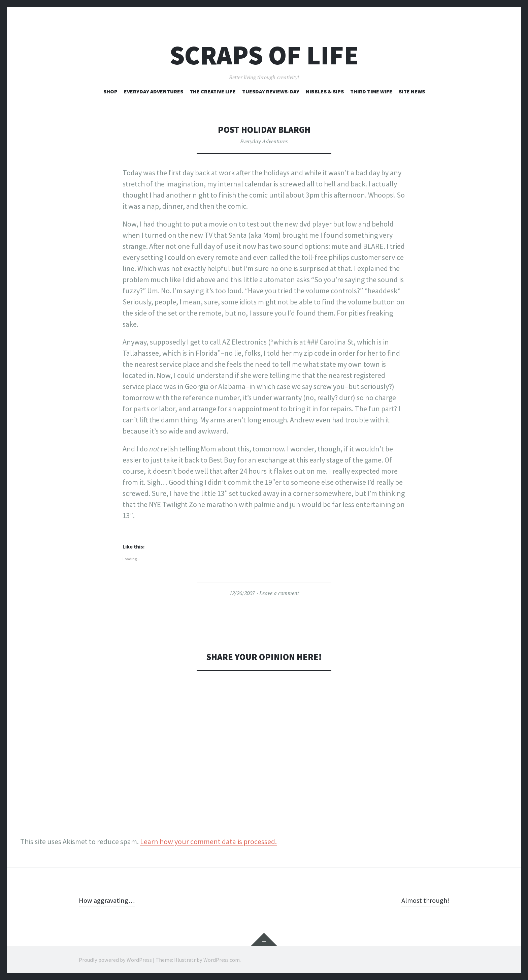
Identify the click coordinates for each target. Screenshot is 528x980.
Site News (412, 91)
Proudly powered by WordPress (115, 960)
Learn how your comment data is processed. (208, 841)
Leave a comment (279, 593)
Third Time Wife (371, 91)
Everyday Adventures (154, 91)
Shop (110, 91)
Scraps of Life (264, 55)
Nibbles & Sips (325, 91)
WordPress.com (222, 960)
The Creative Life (213, 91)
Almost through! (424, 900)
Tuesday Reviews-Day (271, 91)
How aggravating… (108, 900)
